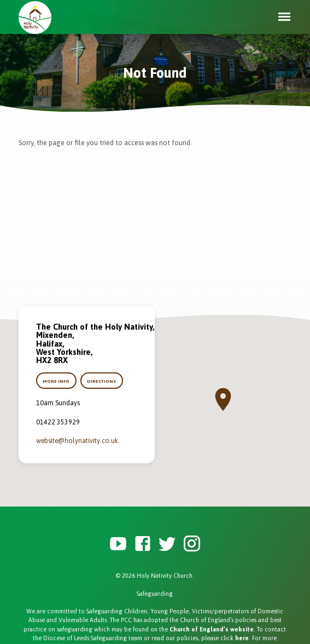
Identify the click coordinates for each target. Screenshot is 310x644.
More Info (56, 381)
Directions (102, 381)
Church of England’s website (212, 629)
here (242, 638)
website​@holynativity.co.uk (77, 441)
